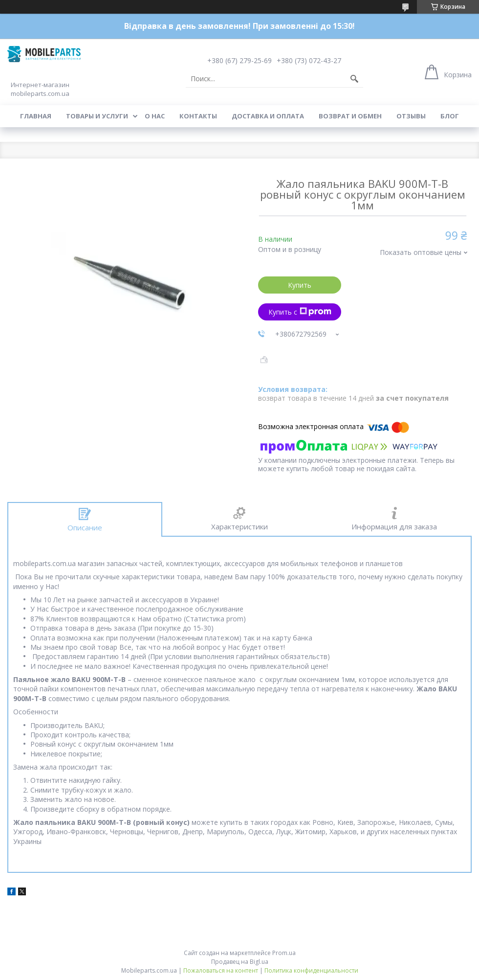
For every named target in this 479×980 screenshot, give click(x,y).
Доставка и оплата (268, 116)
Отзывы (411, 116)
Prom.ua (284, 953)
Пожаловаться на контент (221, 970)
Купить (300, 285)
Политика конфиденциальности (311, 970)
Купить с (300, 312)
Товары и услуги (97, 116)
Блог (450, 116)
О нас (155, 116)
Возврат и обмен (350, 116)
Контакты (198, 116)
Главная (36, 116)
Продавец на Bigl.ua (240, 962)
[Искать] (354, 79)
